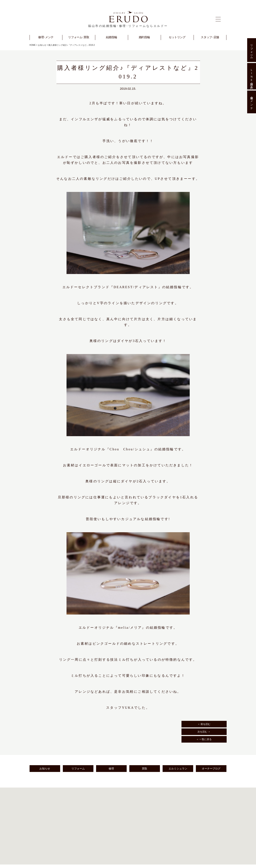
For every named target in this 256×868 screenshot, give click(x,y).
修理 (111, 769)
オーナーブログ (211, 769)
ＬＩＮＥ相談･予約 (252, 76)
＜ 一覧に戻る (204, 739)
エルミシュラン (178, 769)
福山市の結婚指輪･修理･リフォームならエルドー (128, 26)
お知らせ (42, 45)
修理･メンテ (252, 102)
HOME (33, 45)
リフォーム (78, 769)
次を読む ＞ (204, 732)
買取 (145, 769)
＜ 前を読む (204, 724)
